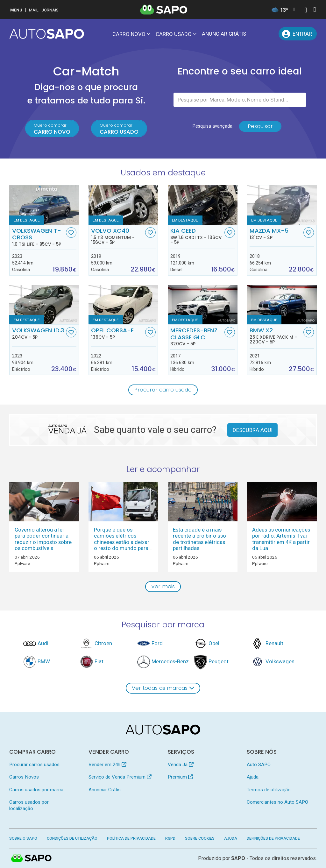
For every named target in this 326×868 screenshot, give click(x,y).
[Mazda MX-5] (282, 205)
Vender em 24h (107, 765)
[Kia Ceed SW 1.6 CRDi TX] (203, 205)
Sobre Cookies (200, 838)
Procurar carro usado (163, 390)
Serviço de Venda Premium (120, 777)
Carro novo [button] (129, 34)
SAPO (32, 858)
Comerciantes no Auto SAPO (277, 802)
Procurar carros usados (34, 765)
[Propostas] (271, 34)
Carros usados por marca (36, 790)
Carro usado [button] (174, 34)
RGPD (170, 838)
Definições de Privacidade (273, 838)
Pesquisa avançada (213, 126)
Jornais (50, 10)
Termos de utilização (269, 790)
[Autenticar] (306, 11)
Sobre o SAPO (23, 838)
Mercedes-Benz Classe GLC (197, 337)
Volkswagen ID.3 (38, 333)
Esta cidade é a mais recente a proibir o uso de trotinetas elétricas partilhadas (199, 539)
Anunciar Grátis (224, 34)
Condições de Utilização (72, 838)
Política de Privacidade (131, 838)
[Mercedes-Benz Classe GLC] (203, 304)
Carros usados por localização (29, 805)
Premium (180, 777)
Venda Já (181, 765)
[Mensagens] (256, 34)
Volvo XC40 (117, 236)
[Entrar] (298, 34)
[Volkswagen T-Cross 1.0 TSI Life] (44, 205)
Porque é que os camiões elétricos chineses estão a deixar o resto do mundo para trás (122, 542)
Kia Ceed (197, 236)
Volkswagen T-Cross (38, 237)
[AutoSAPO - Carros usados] (47, 34)
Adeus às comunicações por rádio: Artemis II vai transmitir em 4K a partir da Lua (281, 539)
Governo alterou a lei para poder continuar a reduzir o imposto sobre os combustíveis (43, 539)
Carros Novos (24, 777)
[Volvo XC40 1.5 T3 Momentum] (123, 205)
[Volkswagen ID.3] (44, 304)
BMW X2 (276, 336)
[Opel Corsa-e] (123, 304)
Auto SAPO (259, 765)
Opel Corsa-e (117, 333)
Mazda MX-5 (276, 234)
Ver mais (163, 586)
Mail (34, 10)
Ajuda (253, 777)
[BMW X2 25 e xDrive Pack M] (282, 304)
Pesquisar (260, 126)
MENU (16, 10)
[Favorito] (71, 233)
